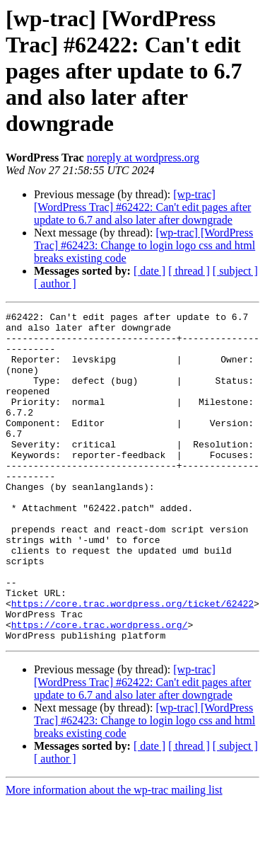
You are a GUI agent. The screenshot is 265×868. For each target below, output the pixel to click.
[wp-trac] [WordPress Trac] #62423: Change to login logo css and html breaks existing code (145, 245)
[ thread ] (189, 271)
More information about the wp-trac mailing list (114, 856)
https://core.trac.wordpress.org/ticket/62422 (132, 663)
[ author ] (55, 284)
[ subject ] (235, 271)
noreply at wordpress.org (143, 158)
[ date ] (149, 271)
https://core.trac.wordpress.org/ (100, 688)
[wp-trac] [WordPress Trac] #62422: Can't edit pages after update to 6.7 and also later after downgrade (142, 207)
